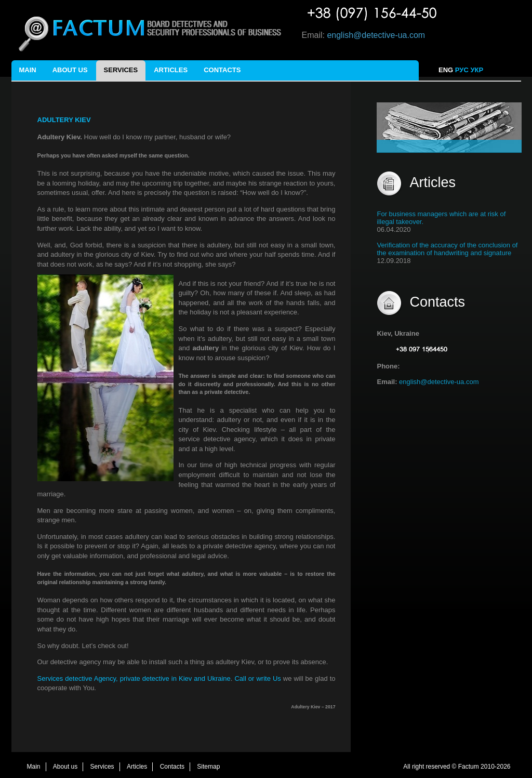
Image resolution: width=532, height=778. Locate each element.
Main (28, 70)
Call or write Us (258, 678)
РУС (462, 70)
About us (70, 70)
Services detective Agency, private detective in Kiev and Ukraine (134, 678)
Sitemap (208, 767)
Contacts (222, 70)
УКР (477, 70)
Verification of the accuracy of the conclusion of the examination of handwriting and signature (447, 249)
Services (121, 70)
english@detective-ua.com (376, 35)
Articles (171, 70)
